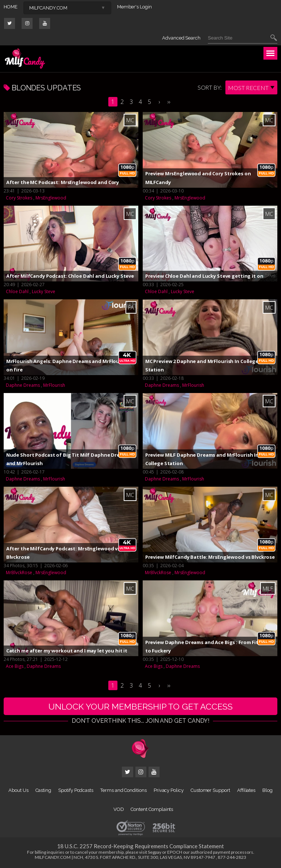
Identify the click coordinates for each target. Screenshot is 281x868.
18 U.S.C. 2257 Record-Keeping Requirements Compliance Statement (140, 847)
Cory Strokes (19, 198)
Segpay (155, 853)
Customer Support (210, 791)
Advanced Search (181, 38)
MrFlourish (54, 385)
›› (169, 102)
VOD (119, 810)
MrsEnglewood (51, 198)
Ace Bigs (15, 666)
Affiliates (246, 791)
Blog (267, 791)
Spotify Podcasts (76, 791)
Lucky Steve (44, 291)
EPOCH (175, 853)
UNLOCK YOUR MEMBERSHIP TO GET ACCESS (140, 706)
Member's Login (134, 7)
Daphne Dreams (23, 385)
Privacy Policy (169, 791)
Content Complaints (152, 810)
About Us (18, 791)
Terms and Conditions (123, 791)
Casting (44, 791)
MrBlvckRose (19, 573)
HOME (11, 7)
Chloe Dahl (17, 291)
